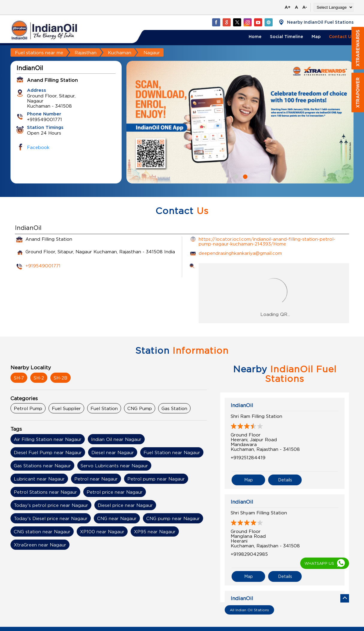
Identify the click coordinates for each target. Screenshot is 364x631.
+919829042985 (249, 554)
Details (285, 480)
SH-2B (61, 378)
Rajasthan (86, 52)
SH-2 (39, 378)
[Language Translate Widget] (334, 7)
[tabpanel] (240, 122)
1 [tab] (235, 176)
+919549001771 (43, 266)
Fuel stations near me (39, 52)
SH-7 (19, 378)
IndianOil (242, 405)
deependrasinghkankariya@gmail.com (240, 253)
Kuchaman (120, 52)
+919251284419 (248, 457)
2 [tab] (244, 176)
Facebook (38, 147)
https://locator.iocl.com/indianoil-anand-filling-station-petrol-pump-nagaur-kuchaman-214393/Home (267, 241)
